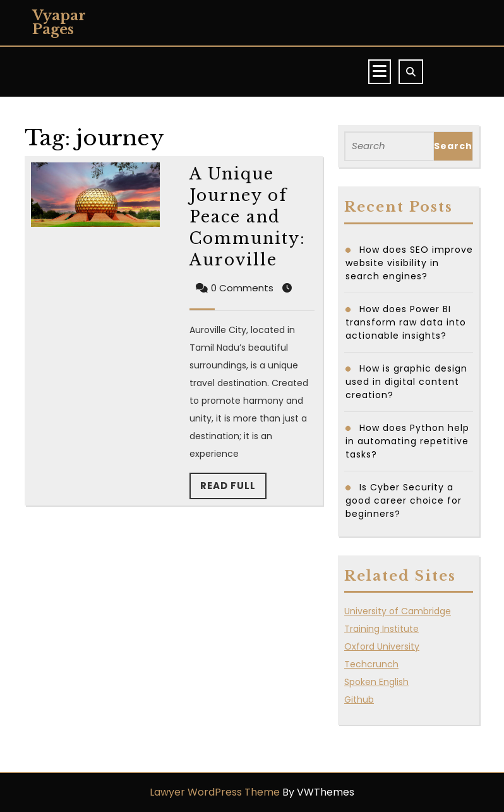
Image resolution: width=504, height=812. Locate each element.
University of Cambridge (398, 611)
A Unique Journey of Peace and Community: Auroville (248, 217)
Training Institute (381, 629)
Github (359, 700)
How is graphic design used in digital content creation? (406, 382)
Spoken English (376, 682)
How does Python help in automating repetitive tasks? (407, 441)
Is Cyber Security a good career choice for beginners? (404, 500)
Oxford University (382, 646)
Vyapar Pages (59, 22)
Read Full (233, 489)
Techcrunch (371, 664)
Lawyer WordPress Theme (215, 792)
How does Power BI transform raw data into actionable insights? (406, 322)
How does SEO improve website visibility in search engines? (409, 263)
